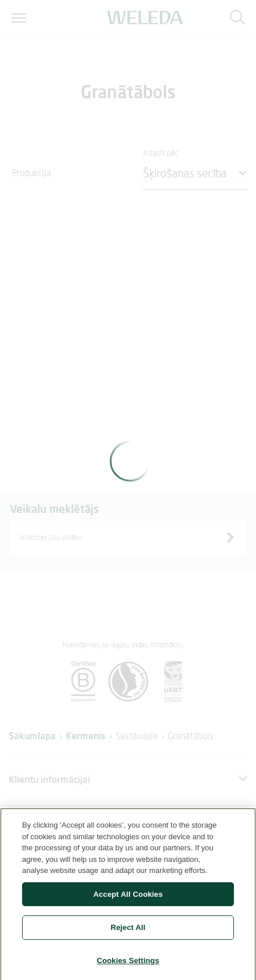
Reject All (128, 932)
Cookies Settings (128, 965)
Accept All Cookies (128, 899)
